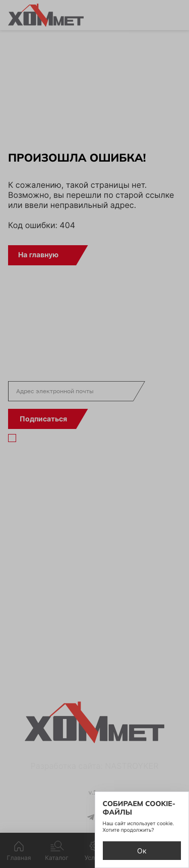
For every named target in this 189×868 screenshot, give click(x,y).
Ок (142, 851)
